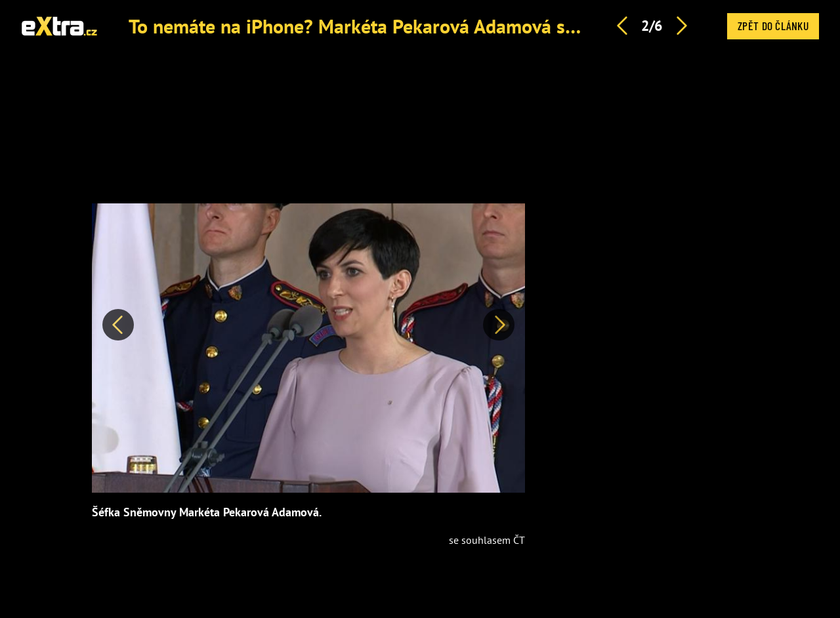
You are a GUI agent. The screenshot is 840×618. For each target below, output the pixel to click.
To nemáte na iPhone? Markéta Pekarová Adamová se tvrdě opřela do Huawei (452, 26)
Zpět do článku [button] (773, 26)
